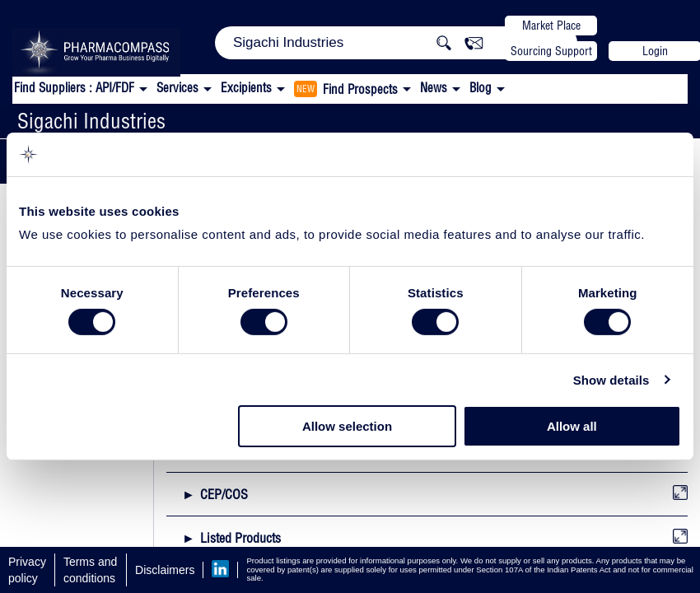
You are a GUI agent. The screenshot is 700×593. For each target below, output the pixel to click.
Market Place (551, 26)
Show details (611, 380)
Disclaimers (165, 570)
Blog (481, 88)
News (434, 88)
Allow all (572, 426)
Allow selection (347, 426)
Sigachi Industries (91, 121)
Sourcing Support (551, 51)
